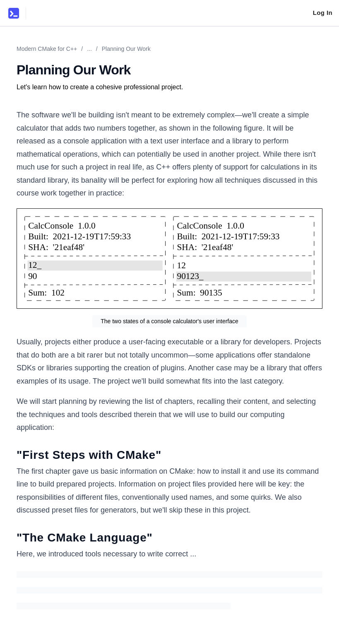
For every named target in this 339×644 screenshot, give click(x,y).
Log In (323, 13)
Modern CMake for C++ (47, 49)
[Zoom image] (169, 259)
